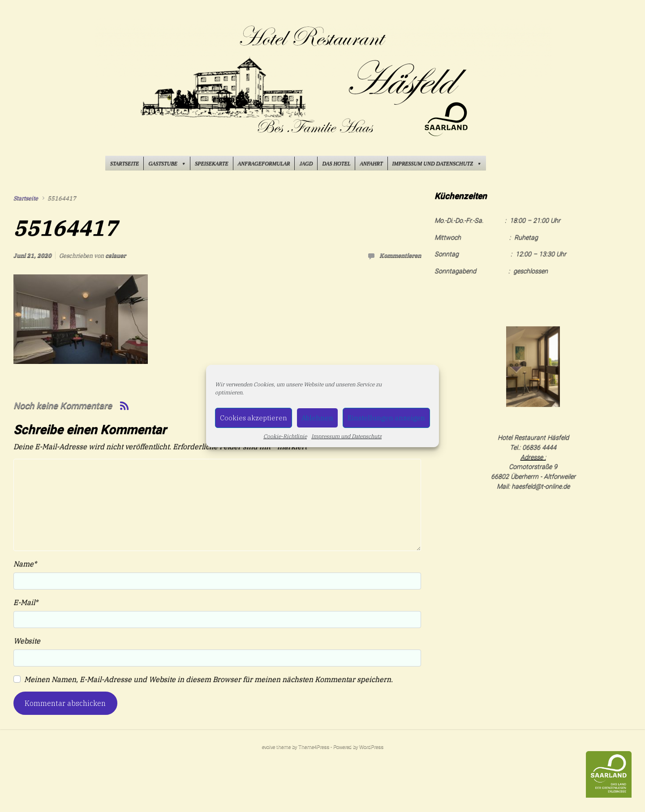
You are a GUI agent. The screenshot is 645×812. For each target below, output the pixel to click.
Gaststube (167, 163)
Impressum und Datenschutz (346, 436)
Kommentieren (400, 255)
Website (27, 641)
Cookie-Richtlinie (285, 436)
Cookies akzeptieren (254, 418)
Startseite (125, 163)
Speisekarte (212, 163)
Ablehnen (317, 418)
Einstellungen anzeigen (386, 418)
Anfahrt (371, 163)
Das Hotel (336, 163)
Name (25, 564)
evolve (269, 747)
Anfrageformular (264, 163)
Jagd (306, 163)
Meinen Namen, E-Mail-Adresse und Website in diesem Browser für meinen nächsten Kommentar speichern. (209, 679)
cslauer (116, 255)
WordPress (371, 747)
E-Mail (26, 602)
